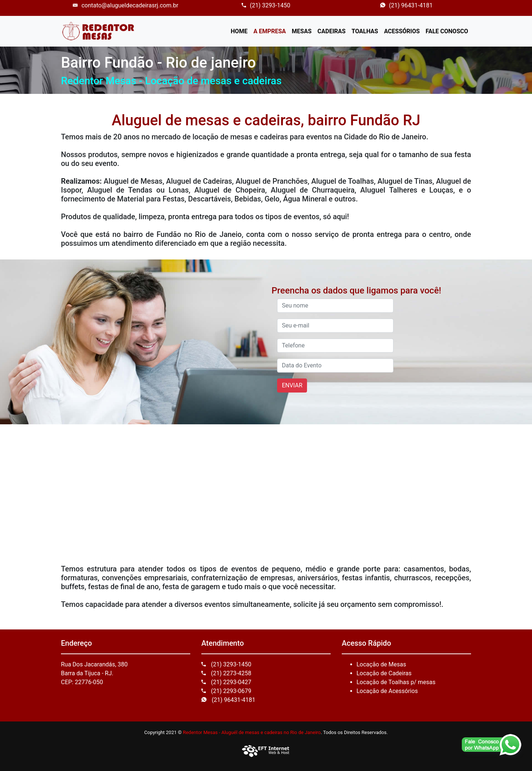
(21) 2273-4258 (226, 673)
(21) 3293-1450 (266, 5)
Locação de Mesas (381, 664)
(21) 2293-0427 (226, 682)
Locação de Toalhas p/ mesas (396, 682)
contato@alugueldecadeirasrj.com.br (125, 5)
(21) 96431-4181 (406, 5)
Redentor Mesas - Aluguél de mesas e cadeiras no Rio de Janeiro (252, 732)
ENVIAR (292, 385)
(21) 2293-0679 (226, 691)
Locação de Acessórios (387, 691)
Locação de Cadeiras (384, 673)
